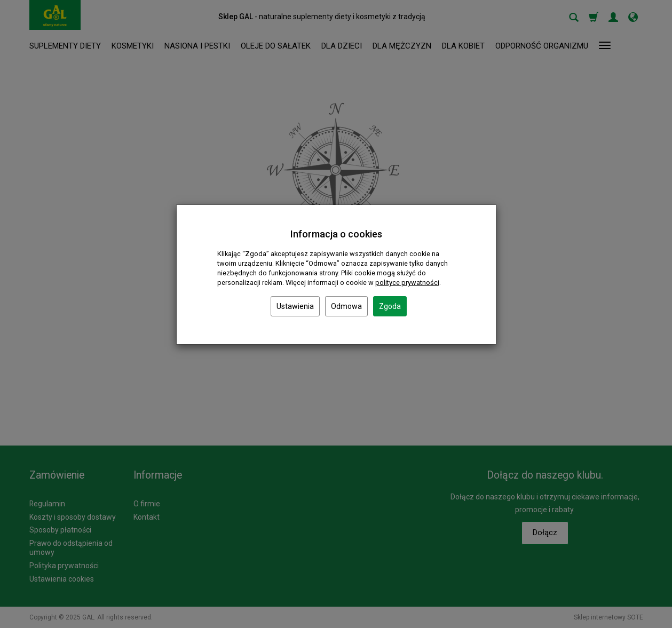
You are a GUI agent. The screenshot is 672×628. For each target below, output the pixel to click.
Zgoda (390, 306)
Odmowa (346, 306)
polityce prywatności (407, 283)
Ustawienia (295, 306)
